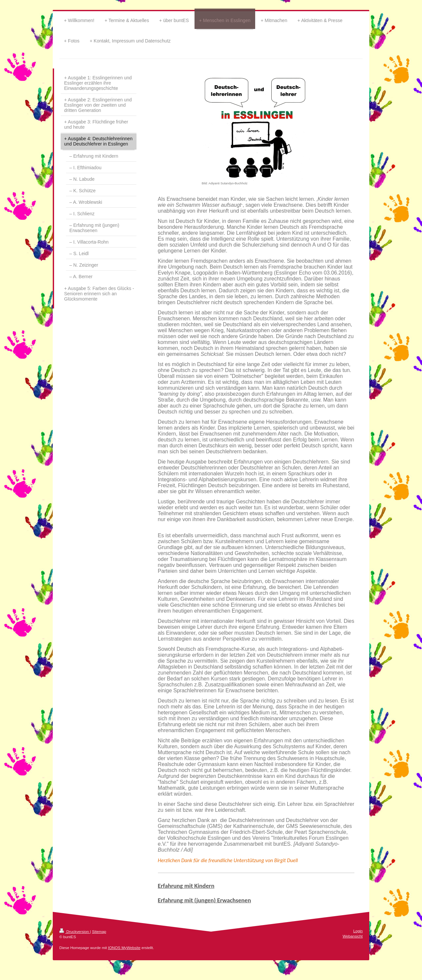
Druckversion (75, 931)
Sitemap (99, 931)
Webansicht (353, 936)
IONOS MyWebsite (124, 948)
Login (358, 931)
